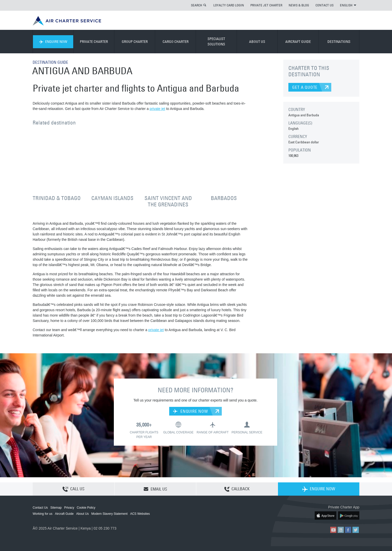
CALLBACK (237, 489)
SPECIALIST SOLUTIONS (216, 41)
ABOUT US (257, 42)
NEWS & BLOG (299, 5)
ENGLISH (348, 5)
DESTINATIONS (339, 42)
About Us (83, 514)
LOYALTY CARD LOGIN (229, 5)
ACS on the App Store (326, 515)
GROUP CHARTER (135, 42)
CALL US (73, 489)
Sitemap (56, 508)
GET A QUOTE (305, 87)
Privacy (69, 508)
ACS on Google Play (348, 515)
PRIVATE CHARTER (94, 42)
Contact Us (40, 508)
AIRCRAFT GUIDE (298, 42)
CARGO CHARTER (176, 42)
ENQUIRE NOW (53, 42)
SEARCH (197, 5)
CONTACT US (324, 5)
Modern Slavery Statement (109, 514)
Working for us (42, 514)
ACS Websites (140, 514)
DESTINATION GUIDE (50, 62)
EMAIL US (155, 489)
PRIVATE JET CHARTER (266, 5)
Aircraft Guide (64, 514)
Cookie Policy (86, 508)
